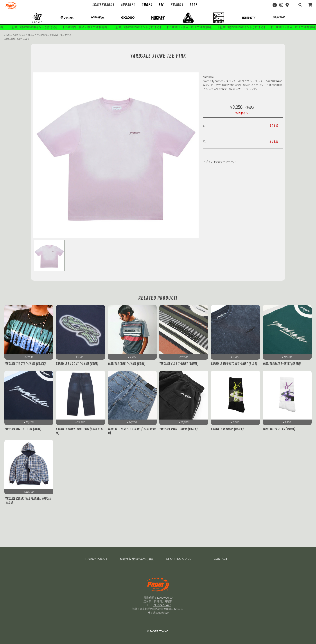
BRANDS (10, 39)
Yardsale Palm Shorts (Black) (179, 429)
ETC (161, 5)
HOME (8, 35)
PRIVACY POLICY (96, 559)
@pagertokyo (161, 613)
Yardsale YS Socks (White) (279, 429)
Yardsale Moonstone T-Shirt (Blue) (234, 364)
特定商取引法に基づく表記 (137, 559)
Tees (31, 35)
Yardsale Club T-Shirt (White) (179, 364)
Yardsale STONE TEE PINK (54, 35)
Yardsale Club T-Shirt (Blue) (127, 364)
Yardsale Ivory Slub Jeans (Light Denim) (132, 431)
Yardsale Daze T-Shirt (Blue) (23, 429)
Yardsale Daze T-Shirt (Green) (282, 364)
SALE (194, 5)
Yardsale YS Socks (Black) (227, 429)
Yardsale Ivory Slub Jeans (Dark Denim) (80, 431)
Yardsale (23, 39)
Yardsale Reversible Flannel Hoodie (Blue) (28, 501)
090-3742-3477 (162, 605)
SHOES (147, 5)
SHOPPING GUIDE (179, 559)
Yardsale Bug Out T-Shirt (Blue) (77, 364)
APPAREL (20, 35)
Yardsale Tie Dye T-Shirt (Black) (25, 364)
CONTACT (221, 559)
